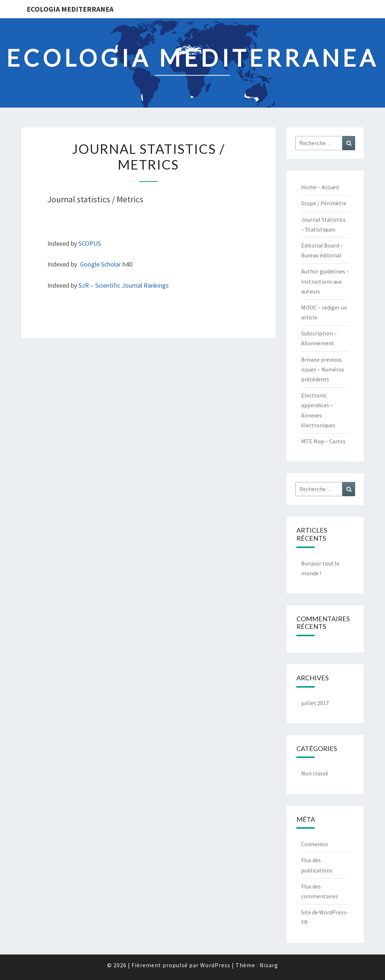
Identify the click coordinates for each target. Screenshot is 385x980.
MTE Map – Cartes (323, 441)
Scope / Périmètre (324, 203)
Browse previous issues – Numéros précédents (323, 369)
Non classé (315, 773)
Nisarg (269, 965)
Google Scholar (100, 264)
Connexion (314, 844)
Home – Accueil (320, 187)
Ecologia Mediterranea (70, 9)
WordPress (215, 965)
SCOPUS (90, 243)
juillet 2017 (315, 703)
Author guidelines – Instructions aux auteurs (325, 281)
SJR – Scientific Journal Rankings (124, 285)
